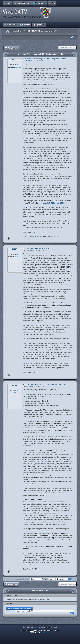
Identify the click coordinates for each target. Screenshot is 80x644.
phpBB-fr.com (45, 633)
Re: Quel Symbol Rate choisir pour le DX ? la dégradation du (44, 385)
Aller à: (12, 611)
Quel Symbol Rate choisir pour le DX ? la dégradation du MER (40, 54)
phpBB (31, 631)
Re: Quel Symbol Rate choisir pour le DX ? (38, 248)
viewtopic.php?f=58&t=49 (38, 461)
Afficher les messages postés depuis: (25, 579)
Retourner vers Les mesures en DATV (19, 608)
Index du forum (17, 31)
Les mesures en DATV (49, 31)
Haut (9, 239)
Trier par (49, 579)
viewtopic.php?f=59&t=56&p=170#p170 (53, 203)
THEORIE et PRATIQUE (32, 31)
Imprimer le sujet (73, 38)
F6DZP (28, 61)
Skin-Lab (49, 627)
